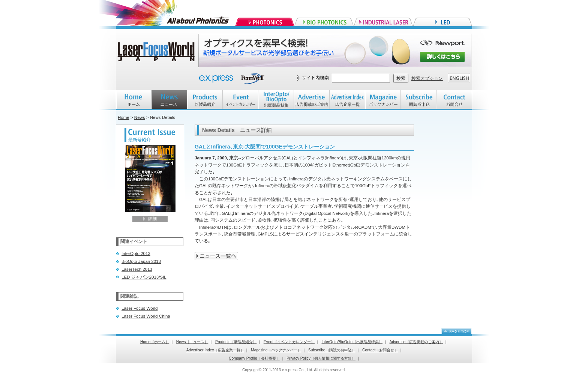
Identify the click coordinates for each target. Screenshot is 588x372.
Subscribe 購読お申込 (419, 100)
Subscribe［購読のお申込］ (332, 350)
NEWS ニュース (169, 100)
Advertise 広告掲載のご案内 (312, 100)
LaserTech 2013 (137, 269)
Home (124, 117)
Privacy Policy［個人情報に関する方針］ (321, 358)
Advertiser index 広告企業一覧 (347, 100)
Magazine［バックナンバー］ (276, 350)
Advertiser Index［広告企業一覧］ (215, 350)
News (140, 117)
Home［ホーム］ (155, 342)
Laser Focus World (139, 308)
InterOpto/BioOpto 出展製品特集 (276, 100)
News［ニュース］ (192, 342)
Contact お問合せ (454, 100)
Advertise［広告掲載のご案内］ (416, 342)
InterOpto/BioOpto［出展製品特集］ (352, 342)
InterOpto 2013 (136, 253)
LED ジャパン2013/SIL (144, 277)
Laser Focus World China (146, 316)
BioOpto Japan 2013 (141, 261)
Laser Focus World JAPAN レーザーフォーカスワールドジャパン (157, 52)
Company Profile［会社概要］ (254, 358)
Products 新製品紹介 (205, 100)
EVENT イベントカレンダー (241, 100)
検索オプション (427, 78)
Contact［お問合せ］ (380, 350)
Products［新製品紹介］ (236, 342)
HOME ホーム (134, 100)
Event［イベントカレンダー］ (289, 342)
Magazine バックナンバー (383, 100)
